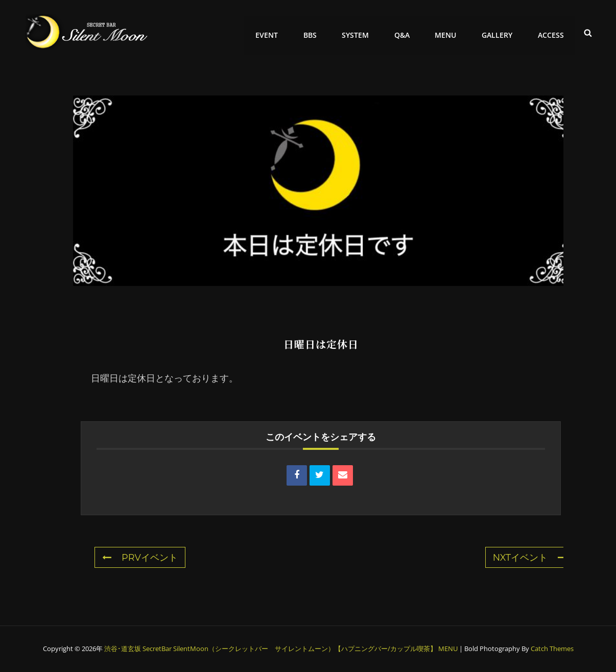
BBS (323, 32)
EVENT (282, 32)
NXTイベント (530, 558)
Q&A (410, 32)
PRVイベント (140, 558)
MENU (452, 32)
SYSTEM (366, 32)
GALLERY (501, 32)
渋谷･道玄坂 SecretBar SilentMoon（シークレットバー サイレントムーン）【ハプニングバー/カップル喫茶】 (270, 649)
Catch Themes (552, 649)
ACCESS (552, 32)
